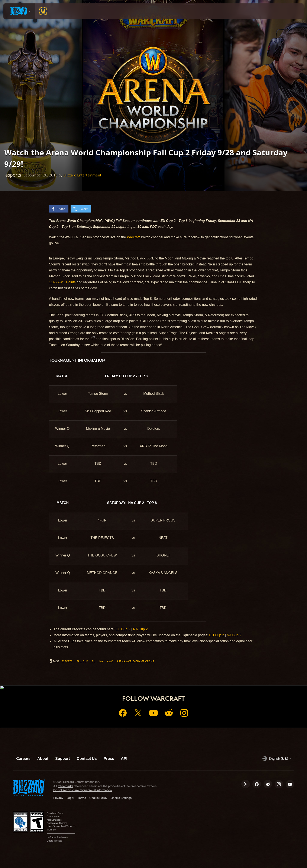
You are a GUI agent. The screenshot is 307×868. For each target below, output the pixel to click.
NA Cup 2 (140, 629)
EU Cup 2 (123, 629)
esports (67, 661)
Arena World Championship (136, 661)
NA (101, 661)
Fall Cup (82, 661)
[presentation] (19, 11)
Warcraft (133, 237)
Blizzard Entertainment (82, 175)
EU (94, 661)
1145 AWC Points (62, 282)
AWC (110, 661)
